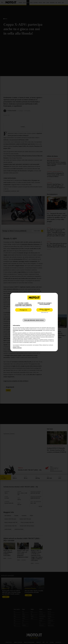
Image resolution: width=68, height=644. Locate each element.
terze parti (33, 333)
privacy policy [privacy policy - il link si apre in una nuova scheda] (51, 328)
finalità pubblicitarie (21, 337)
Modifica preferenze (17, 348)
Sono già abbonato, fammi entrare (34, 320)
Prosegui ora (23, 310)
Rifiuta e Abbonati (45, 310)
